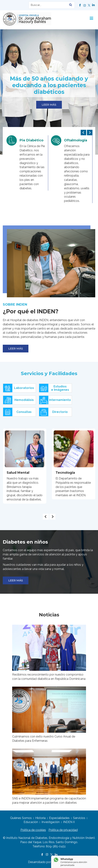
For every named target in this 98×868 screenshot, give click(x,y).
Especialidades (59, 818)
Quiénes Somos (21, 818)
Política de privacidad (63, 830)
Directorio (53, 412)
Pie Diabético (31, 140)
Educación (31, 822)
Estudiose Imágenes (54, 388)
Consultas (17, 412)
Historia (40, 818)
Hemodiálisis (18, 400)
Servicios (79, 818)
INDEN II (69, 822)
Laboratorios (19, 388)
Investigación (51, 822)
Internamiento (55, 400)
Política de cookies (33, 830)
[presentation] (83, 133)
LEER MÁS (49, 105)
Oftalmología (76, 140)
